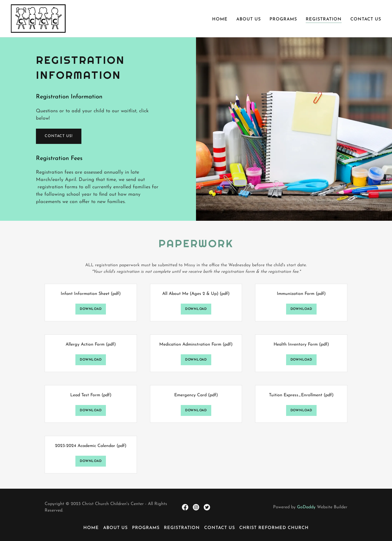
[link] (38, 18)
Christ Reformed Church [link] (274, 528)
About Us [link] (249, 19)
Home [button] (91, 528)
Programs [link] (283, 19)
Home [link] (220, 19)
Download (91, 309)
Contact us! (59, 136)
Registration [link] (324, 19)
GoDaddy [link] (306, 507)
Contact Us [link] (366, 19)
